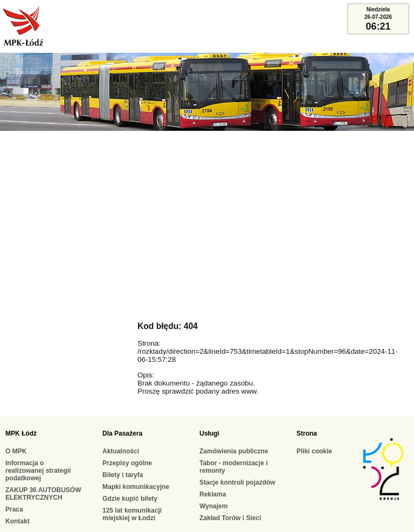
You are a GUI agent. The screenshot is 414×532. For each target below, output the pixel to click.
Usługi (209, 433)
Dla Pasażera (122, 433)
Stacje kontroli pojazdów (237, 482)
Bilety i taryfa (123, 475)
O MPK (16, 451)
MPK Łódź (21, 433)
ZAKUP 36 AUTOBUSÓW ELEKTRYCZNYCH (43, 494)
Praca (14, 509)
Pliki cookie (314, 451)
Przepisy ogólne (127, 463)
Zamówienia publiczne (234, 451)
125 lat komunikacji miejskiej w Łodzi (132, 514)
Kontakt (18, 521)
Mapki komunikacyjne (136, 487)
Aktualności (121, 451)
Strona (307, 433)
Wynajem (213, 506)
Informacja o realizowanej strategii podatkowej (38, 471)
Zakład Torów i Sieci (230, 518)
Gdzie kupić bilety (130, 499)
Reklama (213, 494)
